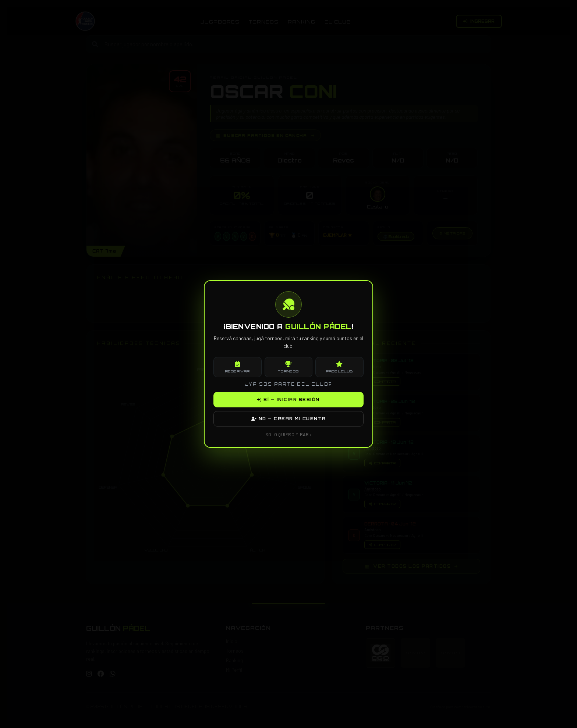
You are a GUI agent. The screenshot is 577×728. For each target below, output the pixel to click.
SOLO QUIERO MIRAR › (289, 434)
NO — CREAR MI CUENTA (289, 419)
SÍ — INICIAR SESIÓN (288, 400)
